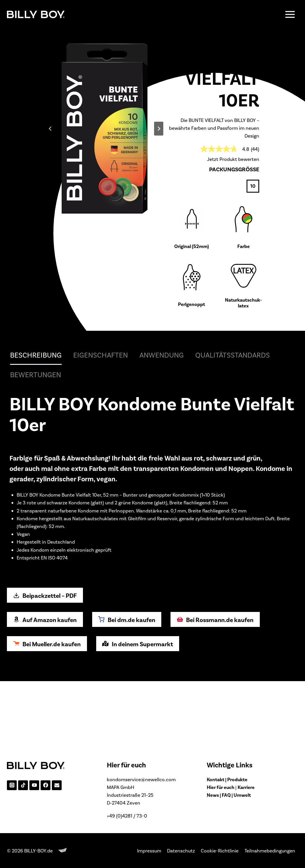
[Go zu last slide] (50, 163)
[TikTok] (23, 785)
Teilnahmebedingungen (270, 850)
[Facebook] (46, 785)
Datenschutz (181, 850)
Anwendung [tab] (162, 424)
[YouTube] (34, 785)
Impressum (149, 850)
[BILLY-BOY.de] (36, 14)
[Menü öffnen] (290, 14)
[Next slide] (159, 163)
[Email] (57, 785)
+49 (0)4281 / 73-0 (127, 816)
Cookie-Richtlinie (220, 850)
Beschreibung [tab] (36, 424)
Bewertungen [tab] (36, 444)
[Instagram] (12, 785)
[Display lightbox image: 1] (105, 164)
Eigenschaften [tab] (101, 424)
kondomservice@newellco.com (141, 779)
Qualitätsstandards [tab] (233, 424)
